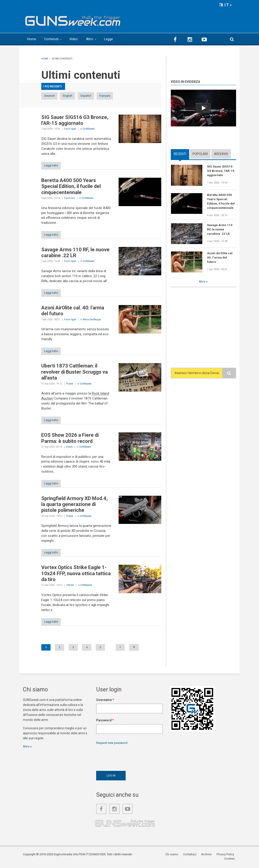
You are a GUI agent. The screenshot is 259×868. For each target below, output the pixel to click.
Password (105, 725)
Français (133, 96)
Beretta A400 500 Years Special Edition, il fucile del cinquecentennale (71, 187)
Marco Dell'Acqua (92, 322)
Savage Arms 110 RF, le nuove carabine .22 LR (75, 254)
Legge (109, 39)
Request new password (113, 748)
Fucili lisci (70, 199)
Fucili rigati (70, 129)
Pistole (70, 387)
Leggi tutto (53, 166)
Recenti (180, 154)
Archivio (221, 154)
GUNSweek (89, 129)
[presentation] (131, 762)
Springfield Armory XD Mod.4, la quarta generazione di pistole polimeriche (75, 508)
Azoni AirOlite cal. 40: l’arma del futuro (220, 259)
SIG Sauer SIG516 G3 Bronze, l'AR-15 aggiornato (75, 121)
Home (32, 39)
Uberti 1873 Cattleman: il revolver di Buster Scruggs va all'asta (75, 375)
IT (226, 5)
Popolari (200, 154)
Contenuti (51, 39)
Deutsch (53, 96)
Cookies (231, 860)
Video (74, 39)
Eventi (69, 450)
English (80, 96)
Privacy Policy (212, 860)
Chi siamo (161, 860)
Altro (90, 39)
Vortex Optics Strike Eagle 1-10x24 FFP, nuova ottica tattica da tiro (76, 578)
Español (106, 96)
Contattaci (178, 860)
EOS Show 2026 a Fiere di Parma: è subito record (70, 442)
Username (105, 705)
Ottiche (70, 590)
